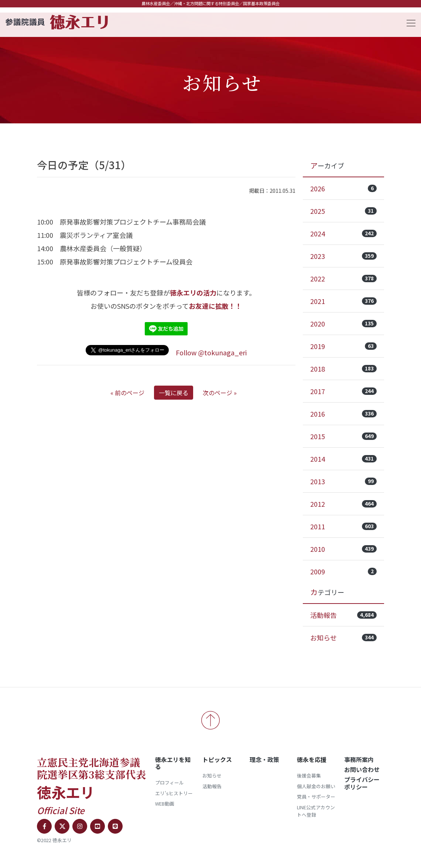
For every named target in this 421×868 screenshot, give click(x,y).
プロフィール (170, 782)
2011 (343, 526)
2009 (343, 571)
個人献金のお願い (316, 786)
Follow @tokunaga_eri (211, 352)
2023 (343, 256)
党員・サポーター (316, 797)
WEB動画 (165, 804)
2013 (343, 481)
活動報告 (343, 615)
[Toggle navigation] (409, 22)
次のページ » (220, 393)
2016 (343, 414)
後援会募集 (309, 775)
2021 (343, 301)
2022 (343, 278)
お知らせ (343, 638)
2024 (343, 233)
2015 (343, 436)
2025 (343, 211)
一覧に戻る (174, 393)
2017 (343, 391)
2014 (343, 459)
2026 (343, 188)
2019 (343, 346)
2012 (343, 504)
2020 (343, 324)
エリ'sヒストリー (174, 793)
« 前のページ (127, 393)
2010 (343, 549)
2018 (343, 369)
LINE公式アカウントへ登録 (316, 811)
